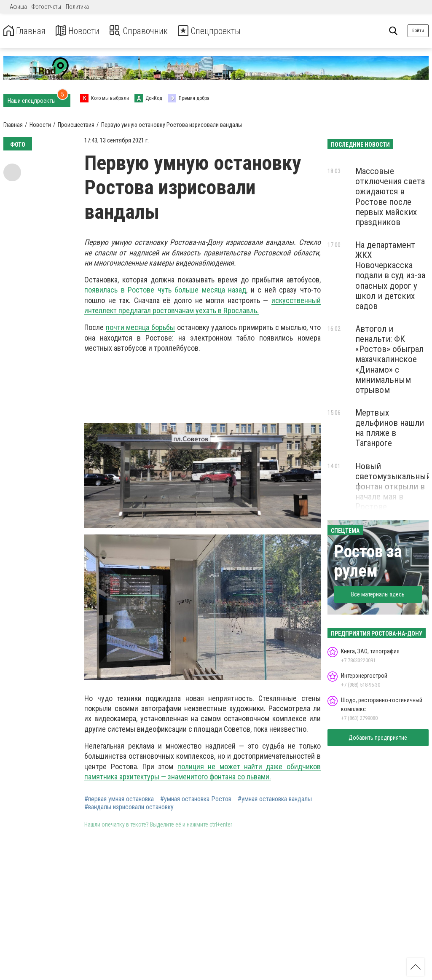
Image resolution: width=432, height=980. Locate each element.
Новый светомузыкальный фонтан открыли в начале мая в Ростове (393, 487)
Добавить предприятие (378, 738)
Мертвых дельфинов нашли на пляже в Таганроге (390, 428)
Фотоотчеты (46, 7)
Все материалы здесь (378, 594)
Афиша (18, 7)
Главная (27, 31)
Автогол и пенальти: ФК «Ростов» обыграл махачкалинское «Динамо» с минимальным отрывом (389, 359)
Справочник (149, 31)
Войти (418, 31)
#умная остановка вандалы (275, 799)
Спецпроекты (225, 31)
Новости (84, 31)
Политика (77, 7)
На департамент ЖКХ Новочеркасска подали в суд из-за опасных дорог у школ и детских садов (390, 275)
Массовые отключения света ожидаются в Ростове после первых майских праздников (390, 197)
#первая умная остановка (119, 799)
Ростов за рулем (368, 561)
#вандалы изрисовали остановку (129, 807)
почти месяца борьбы (140, 327)
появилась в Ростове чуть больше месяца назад (165, 290)
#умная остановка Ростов (196, 799)
